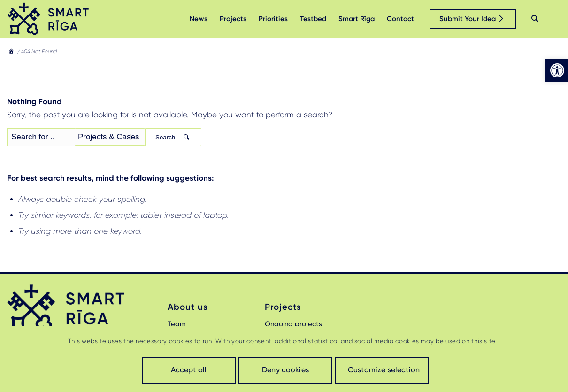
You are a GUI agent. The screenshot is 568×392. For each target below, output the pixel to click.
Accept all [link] (189, 370)
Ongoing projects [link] (293, 324)
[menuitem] (199, 19)
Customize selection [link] (384, 370)
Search (173, 137)
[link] (556, 70)
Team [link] (177, 324)
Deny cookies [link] (285, 370)
